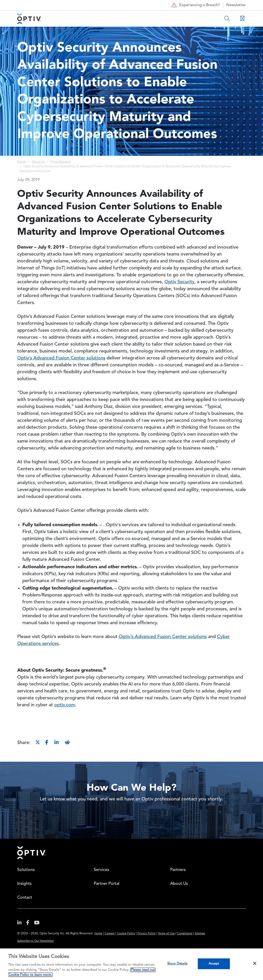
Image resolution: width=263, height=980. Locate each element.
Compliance (185, 934)
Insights (24, 884)
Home (21, 162)
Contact (25, 898)
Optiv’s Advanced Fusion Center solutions (61, 358)
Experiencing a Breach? (195, 5)
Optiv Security (179, 282)
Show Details (177, 964)
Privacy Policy (147, 934)
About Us (38, 162)
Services (101, 870)
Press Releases (61, 162)
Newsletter (236, 5)
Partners (178, 870)
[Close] (255, 963)
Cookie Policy (126, 934)
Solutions (26, 870)
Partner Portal (107, 884)
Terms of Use (166, 934)
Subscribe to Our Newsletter (36, 941)
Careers (110, 934)
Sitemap (200, 934)
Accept (214, 964)
